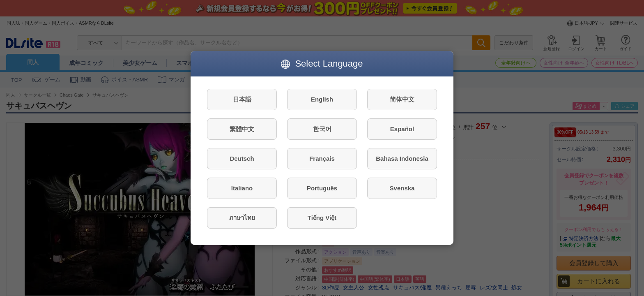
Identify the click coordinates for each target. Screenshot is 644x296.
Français (322, 158)
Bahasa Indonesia (402, 158)
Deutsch (242, 158)
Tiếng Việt (322, 218)
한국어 (322, 129)
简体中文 (402, 99)
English (322, 99)
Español (402, 129)
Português (322, 188)
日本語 (242, 99)
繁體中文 (242, 129)
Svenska (402, 188)
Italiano (242, 188)
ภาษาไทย (242, 218)
